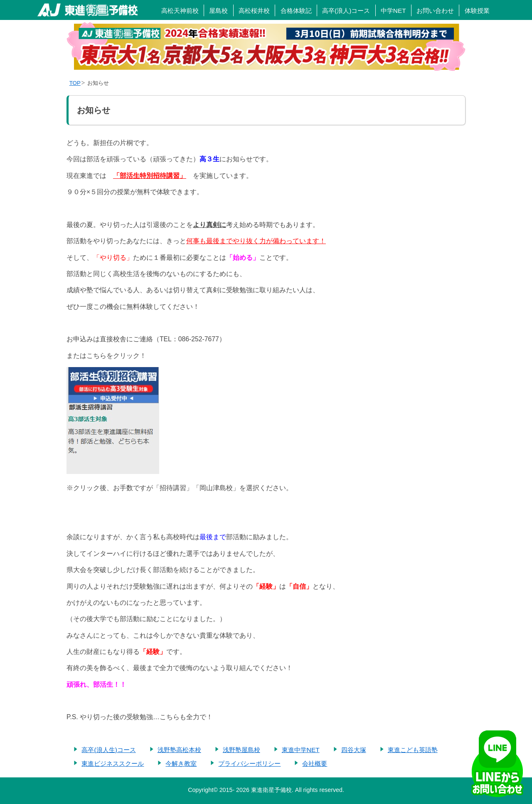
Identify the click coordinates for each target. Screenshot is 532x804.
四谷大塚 (354, 750)
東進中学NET (301, 750)
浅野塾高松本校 (179, 750)
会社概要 (315, 763)
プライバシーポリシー (249, 763)
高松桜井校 (254, 11)
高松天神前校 (180, 11)
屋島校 (218, 11)
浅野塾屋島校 (241, 750)
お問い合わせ (435, 11)
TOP (75, 83)
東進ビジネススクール (113, 763)
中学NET (393, 11)
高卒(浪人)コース (346, 11)
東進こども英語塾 (413, 750)
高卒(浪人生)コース (108, 750)
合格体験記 (296, 11)
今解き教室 (181, 763)
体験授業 (477, 11)
